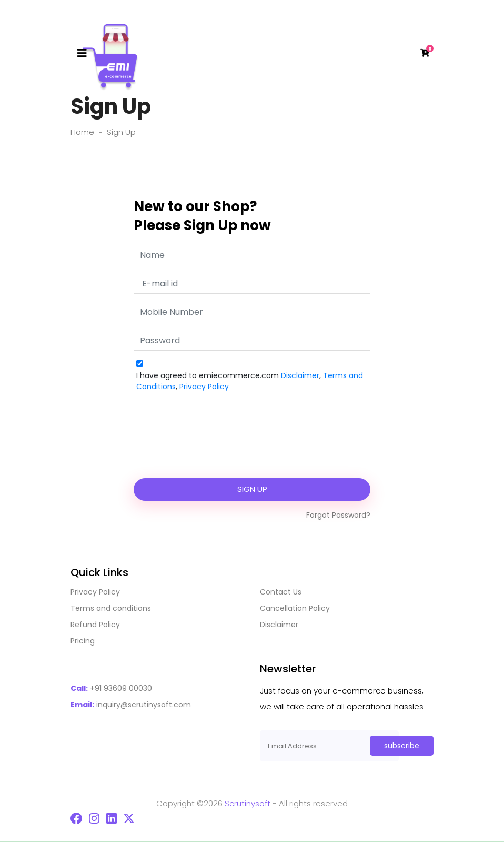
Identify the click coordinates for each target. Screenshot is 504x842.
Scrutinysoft (248, 803)
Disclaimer (300, 375)
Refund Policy (95, 625)
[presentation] (252, 442)
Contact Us (281, 592)
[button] (424, 53)
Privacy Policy (204, 387)
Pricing (83, 641)
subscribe (402, 746)
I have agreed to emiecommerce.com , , (250, 381)
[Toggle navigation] (82, 53)
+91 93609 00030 (111, 688)
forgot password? (338, 515)
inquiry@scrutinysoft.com (131, 705)
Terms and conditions (111, 608)
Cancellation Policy (295, 608)
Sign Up (252, 489)
